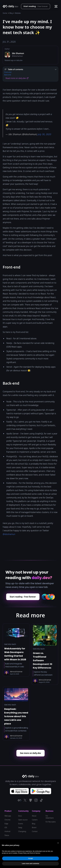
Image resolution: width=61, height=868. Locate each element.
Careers (35, 820)
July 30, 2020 (44, 134)
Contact (35, 831)
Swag (20, 828)
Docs (20, 816)
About (34, 816)
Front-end (8, 72)
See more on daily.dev (30, 753)
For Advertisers (50, 817)
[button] (56, 6)
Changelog (22, 831)
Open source (23, 820)
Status (7, 835)
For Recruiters (51, 822)
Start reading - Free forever (23, 597)
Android (7, 831)
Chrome (7, 820)
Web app (8, 816)
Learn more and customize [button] (30, 864)
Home (5, 13)
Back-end (8, 75)
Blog (11, 13)
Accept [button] (30, 858)
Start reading (36, 6)
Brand (34, 828)
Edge (6, 824)
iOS (6, 828)
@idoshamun (9, 534)
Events (21, 824)
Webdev (18, 13)
